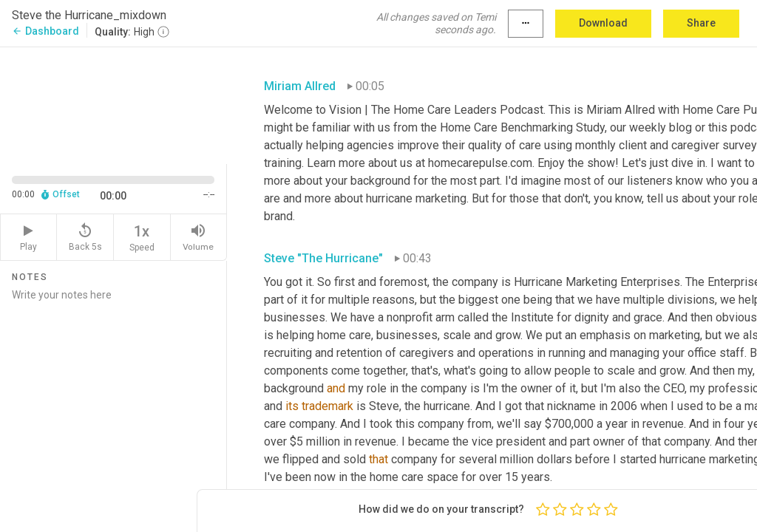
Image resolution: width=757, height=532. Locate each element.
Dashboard (45, 31)
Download (603, 23)
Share (701, 23)
